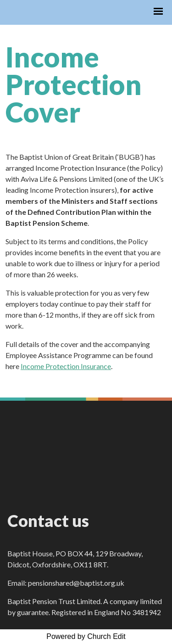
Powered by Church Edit (86, 636)
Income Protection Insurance (66, 366)
